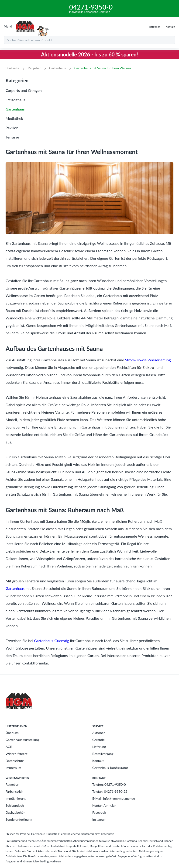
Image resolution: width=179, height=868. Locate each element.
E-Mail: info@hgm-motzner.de (114, 798)
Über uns (12, 733)
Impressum (13, 768)
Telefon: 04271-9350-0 (109, 784)
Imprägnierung (16, 798)
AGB (9, 747)
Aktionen (99, 733)
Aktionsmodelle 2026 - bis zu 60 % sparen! (89, 54)
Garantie (98, 740)
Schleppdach (15, 805)
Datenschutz (15, 761)
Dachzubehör (15, 812)
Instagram (99, 819)
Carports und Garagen (24, 90)
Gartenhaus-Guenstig (52, 641)
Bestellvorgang (103, 754)
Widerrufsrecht (17, 754)
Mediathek (14, 118)
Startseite (12, 68)
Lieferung (99, 747)
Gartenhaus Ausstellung (22, 740)
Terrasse (12, 137)
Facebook (99, 812)
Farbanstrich (14, 791)
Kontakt (98, 761)
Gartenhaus (57, 68)
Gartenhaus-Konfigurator (110, 768)
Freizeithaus (15, 100)
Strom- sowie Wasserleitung (148, 360)
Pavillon (12, 128)
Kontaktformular (104, 805)
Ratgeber (34, 68)
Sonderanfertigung (19, 819)
